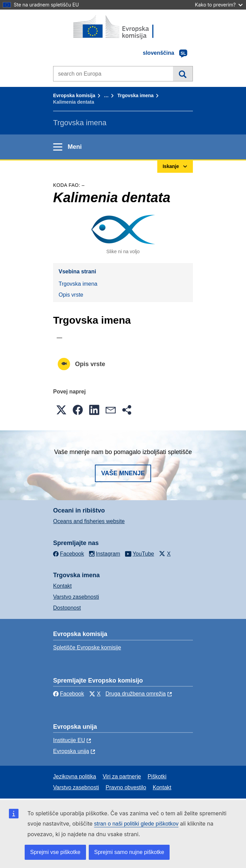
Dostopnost (67, 608)
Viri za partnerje (122, 776)
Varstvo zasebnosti (76, 597)
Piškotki (157, 776)
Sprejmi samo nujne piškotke (129, 852)
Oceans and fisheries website (89, 521)
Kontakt (62, 586)
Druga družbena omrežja (136, 694)
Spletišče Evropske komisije (87, 647)
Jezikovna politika (75, 776)
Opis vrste (71, 295)
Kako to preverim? (219, 5)
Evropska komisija (74, 95)
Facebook (69, 694)
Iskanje (183, 74)
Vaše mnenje (123, 473)
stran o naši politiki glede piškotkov (136, 824)
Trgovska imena (135, 95)
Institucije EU (69, 740)
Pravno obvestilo (126, 787)
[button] (61, 410)
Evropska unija (71, 751)
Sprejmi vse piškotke (55, 852)
